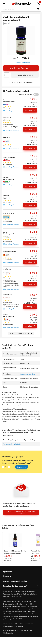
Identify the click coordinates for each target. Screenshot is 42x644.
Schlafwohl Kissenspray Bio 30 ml (15, 551)
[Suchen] (38, 9)
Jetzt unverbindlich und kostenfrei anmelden (21, 512)
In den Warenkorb (25, 75)
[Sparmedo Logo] (21, 4)
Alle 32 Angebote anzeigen (21, 334)
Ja (6, 467)
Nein (13, 467)
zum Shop (30, 110)
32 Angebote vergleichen (21, 63)
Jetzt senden (22, 467)
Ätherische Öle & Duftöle (12, 444)
